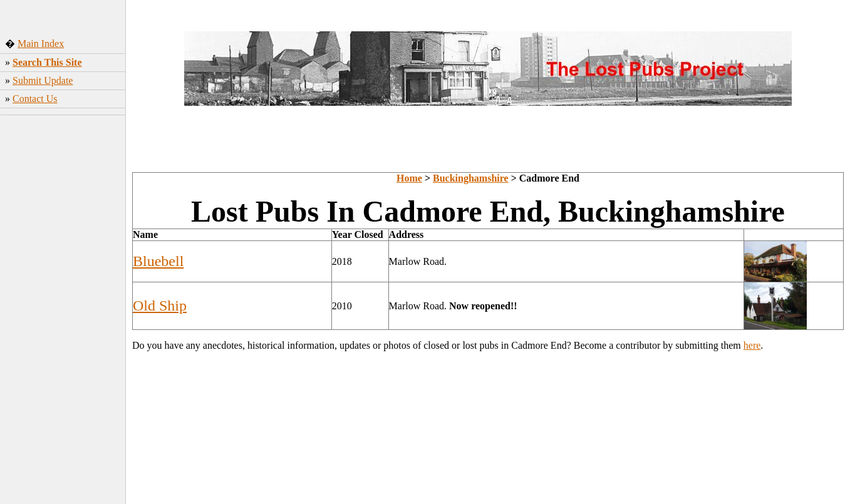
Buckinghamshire (471, 178)
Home (409, 178)
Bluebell (158, 261)
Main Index (41, 44)
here (752, 345)
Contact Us (35, 99)
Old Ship (160, 306)
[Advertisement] (63, 306)
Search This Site (47, 62)
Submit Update (43, 80)
